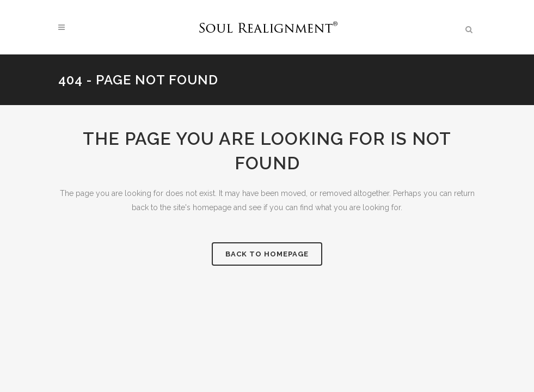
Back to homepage (267, 254)
